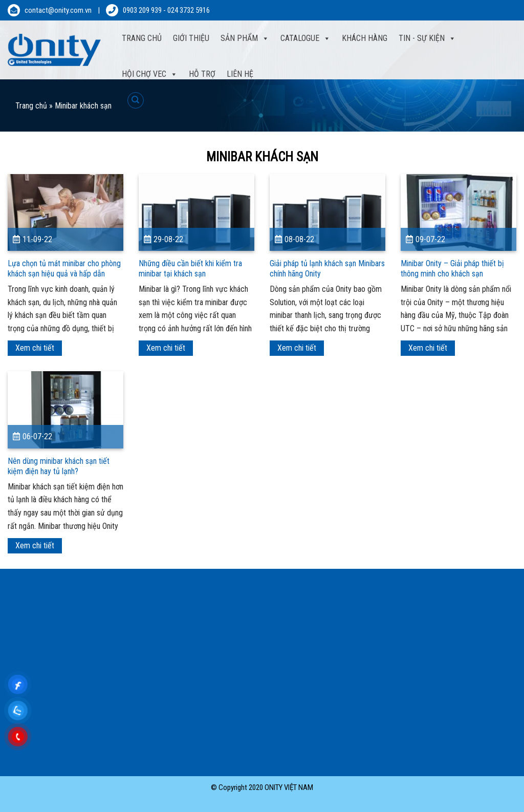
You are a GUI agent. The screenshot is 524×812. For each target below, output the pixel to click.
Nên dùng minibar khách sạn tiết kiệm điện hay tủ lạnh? (59, 466)
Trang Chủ (142, 38)
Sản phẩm (245, 38)
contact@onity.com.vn (58, 10)
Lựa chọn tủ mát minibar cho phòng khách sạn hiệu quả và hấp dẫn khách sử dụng (64, 274)
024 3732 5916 (189, 10)
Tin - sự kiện (427, 38)
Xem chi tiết (35, 348)
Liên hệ (240, 74)
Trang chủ (31, 106)
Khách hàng (365, 38)
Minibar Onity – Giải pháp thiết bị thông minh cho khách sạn (452, 269)
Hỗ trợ (202, 74)
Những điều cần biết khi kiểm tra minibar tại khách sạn (190, 269)
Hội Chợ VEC (150, 74)
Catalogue (305, 38)
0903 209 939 (142, 10)
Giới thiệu (191, 38)
